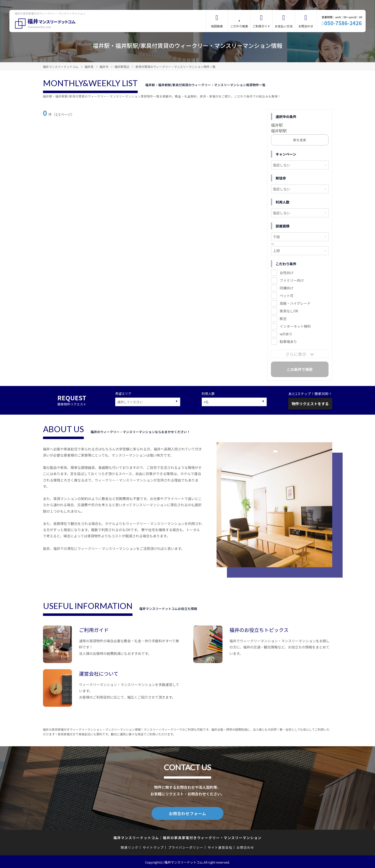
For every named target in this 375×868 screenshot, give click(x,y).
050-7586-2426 (343, 23)
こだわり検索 (239, 26)
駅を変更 (300, 140)
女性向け (287, 273)
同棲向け (287, 288)
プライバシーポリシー (186, 846)
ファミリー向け (292, 280)
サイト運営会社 (220, 846)
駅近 (283, 319)
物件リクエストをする (310, 404)
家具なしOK (289, 311)
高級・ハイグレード (295, 303)
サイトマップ (153, 846)
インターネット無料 (295, 326)
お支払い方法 (284, 26)
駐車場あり (288, 342)
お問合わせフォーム (188, 813)
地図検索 (217, 26)
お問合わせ (306, 26)
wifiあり (286, 334)
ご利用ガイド (261, 26)
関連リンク (130, 846)
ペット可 (287, 296)
